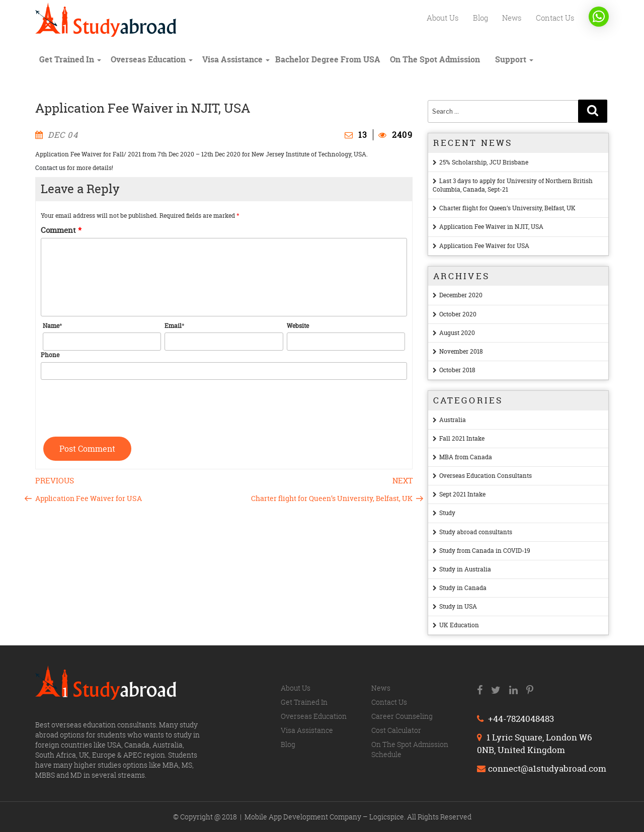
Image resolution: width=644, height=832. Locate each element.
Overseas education (152, 59)
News (512, 18)
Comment (61, 230)
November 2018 (461, 351)
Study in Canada (463, 588)
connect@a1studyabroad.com (542, 768)
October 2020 (458, 314)
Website (298, 326)
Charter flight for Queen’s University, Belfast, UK (507, 208)
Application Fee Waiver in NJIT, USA (491, 227)
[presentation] (117, 404)
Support (514, 59)
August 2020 (457, 333)
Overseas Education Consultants (486, 476)
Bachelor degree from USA (328, 59)
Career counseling (402, 716)
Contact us (555, 18)
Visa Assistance (236, 59)
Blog (480, 18)
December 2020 (461, 295)
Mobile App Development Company (304, 817)
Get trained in (70, 59)
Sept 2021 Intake (462, 494)
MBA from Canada (466, 457)
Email (173, 326)
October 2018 (457, 370)
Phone (50, 355)
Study (447, 513)
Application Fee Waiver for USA (484, 246)
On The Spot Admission (435, 59)
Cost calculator (396, 730)
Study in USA (458, 606)
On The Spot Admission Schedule (410, 749)
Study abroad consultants (476, 532)
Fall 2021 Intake (462, 438)
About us (443, 18)
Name (51, 326)
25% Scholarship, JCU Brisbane (484, 162)
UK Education (459, 625)
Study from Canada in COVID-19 (485, 551)
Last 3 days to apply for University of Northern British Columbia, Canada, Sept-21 (513, 185)
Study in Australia (465, 569)
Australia (453, 420)
